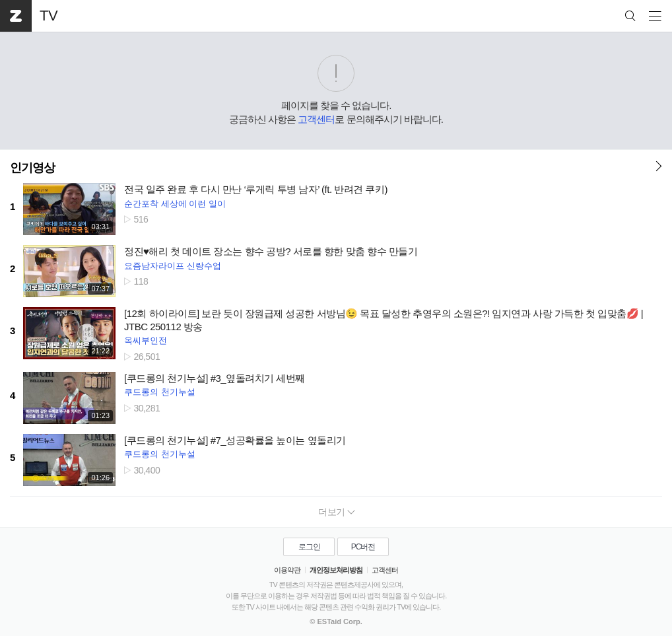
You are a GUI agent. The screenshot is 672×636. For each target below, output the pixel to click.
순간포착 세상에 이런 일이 (175, 204)
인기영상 (32, 168)
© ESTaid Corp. (336, 621)
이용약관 (287, 570)
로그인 (309, 547)
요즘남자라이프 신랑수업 (173, 266)
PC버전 (363, 547)
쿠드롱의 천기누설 (160, 392)
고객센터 (316, 119)
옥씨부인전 (146, 340)
